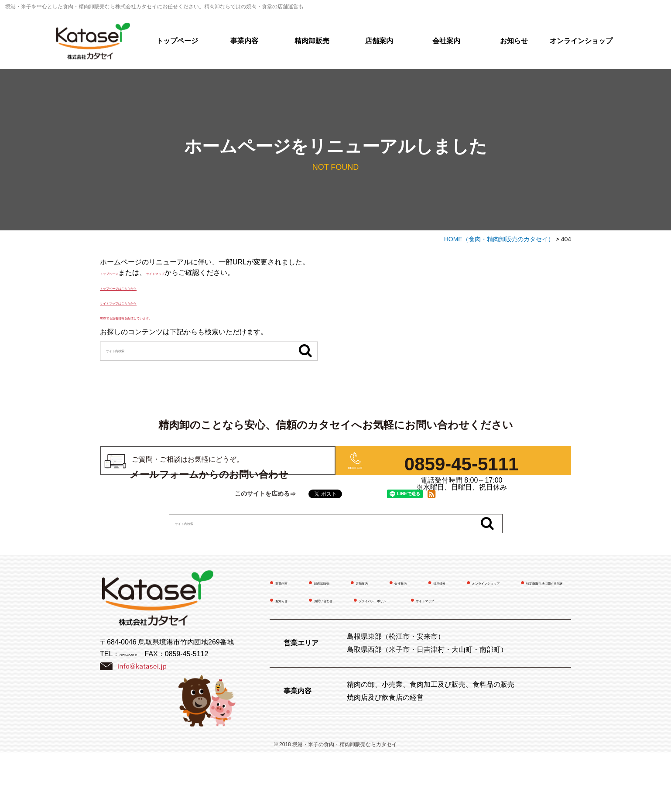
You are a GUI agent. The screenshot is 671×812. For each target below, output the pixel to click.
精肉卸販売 (312, 41)
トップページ (177, 41)
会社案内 (446, 41)
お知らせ (514, 41)
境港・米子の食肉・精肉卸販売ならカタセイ (345, 804)
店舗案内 (379, 41)
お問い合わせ (296, 659)
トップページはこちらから (142, 287)
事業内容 (244, 41)
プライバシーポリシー (379, 659)
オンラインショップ (581, 41)
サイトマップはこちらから (142, 302)
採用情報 (514, 624)
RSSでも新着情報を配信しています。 (159, 317)
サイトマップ (191, 272)
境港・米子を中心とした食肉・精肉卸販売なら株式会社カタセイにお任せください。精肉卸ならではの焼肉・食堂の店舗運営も (154, 7)
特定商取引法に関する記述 (407, 641)
